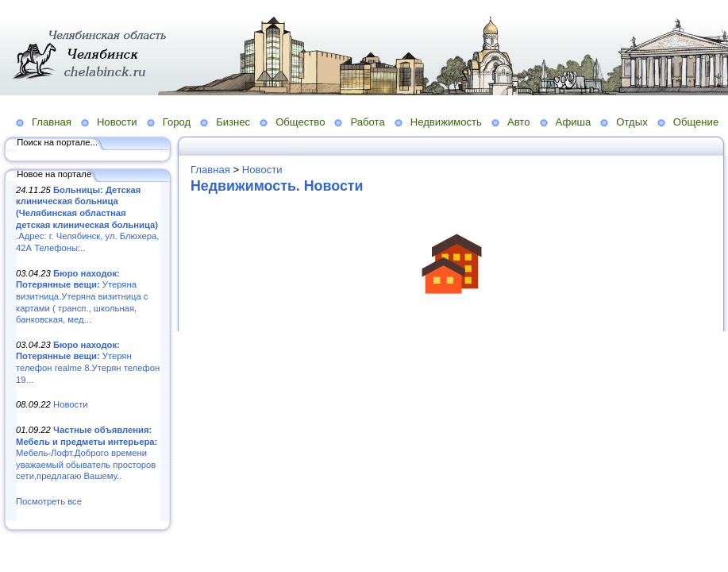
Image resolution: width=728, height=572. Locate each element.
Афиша (574, 122)
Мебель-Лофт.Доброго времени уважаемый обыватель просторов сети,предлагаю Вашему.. (87, 453)
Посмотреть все (49, 501)
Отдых (632, 122)
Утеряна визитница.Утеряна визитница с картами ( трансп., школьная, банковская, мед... (82, 297)
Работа (367, 122)
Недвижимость (446, 122)
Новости (117, 122)
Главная (52, 122)
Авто (519, 122)
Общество (300, 122)
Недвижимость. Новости (277, 186)
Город (177, 122)
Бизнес (233, 122)
